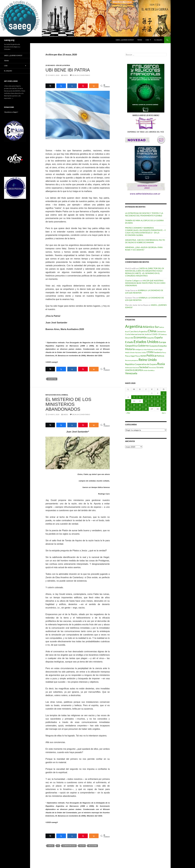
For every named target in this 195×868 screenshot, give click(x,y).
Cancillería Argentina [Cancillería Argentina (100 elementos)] (138, 331)
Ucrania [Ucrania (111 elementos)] (160, 367)
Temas (140, 40)
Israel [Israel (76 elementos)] (156, 349)
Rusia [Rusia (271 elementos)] (161, 364)
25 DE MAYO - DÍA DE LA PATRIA (58, 65)
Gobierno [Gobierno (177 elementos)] (143, 346)
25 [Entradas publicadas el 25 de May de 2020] (128, 409)
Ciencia (51, 846)
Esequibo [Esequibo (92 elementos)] (150, 338)
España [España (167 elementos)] (159, 337)
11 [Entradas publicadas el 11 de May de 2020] (128, 401)
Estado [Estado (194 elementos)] (129, 342)
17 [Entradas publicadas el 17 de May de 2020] (164, 401)
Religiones (93, 846)
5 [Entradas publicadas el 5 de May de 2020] (134, 397)
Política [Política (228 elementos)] (151, 356)
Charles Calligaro (132, 281)
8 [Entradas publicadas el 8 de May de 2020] (152, 397)
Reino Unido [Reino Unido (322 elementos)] (148, 360)
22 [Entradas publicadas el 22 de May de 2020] (152, 405)
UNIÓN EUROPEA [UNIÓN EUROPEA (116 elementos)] (134, 370)
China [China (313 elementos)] (152, 331)
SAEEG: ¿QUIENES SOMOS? (125, 40)
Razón (82, 846)
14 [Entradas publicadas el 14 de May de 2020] (146, 401)
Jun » (164, 413)
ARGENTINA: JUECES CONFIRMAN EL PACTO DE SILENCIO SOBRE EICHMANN (145, 241)
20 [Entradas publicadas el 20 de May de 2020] (140, 405)
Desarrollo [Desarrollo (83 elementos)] (129, 338)
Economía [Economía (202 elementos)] (140, 337)
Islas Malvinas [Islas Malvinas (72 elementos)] (149, 349)
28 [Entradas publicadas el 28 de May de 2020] (146, 409)
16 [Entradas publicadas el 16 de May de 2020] (158, 401)
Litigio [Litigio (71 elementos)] (160, 349)
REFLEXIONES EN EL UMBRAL (57, 395)
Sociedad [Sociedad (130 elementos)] (144, 367)
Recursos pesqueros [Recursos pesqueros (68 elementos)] (132, 360)
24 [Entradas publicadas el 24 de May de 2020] (164, 405)
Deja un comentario (81, 75)
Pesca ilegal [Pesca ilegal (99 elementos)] (130, 356)
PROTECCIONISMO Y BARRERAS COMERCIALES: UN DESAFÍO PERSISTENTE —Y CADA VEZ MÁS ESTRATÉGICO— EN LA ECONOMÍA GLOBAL (145, 231)
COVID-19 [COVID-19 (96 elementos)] (156, 334)
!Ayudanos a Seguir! (11, 112)
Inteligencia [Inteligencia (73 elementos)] (139, 349)
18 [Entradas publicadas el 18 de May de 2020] (128, 405)
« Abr (128, 413)
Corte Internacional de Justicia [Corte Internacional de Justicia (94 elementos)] (138, 334)
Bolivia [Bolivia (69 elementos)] (162, 327)
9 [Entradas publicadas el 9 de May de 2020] (158, 397)
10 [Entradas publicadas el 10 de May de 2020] (164, 397)
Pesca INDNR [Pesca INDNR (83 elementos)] (141, 356)
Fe (58, 846)
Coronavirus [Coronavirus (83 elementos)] (161, 331)
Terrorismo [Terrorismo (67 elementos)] (152, 368)
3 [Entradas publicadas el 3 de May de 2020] (164, 393)
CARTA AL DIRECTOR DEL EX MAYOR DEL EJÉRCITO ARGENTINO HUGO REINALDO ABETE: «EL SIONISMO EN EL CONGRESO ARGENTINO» (145, 272)
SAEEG (66, 75)
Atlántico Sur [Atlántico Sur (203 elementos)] (151, 327)
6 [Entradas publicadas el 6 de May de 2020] (140, 397)
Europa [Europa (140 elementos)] (162, 342)
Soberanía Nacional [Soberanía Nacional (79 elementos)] (132, 368)
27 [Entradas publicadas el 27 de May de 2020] (140, 409)
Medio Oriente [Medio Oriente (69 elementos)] (130, 352)
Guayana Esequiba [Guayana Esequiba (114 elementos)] (158, 346)
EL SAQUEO (158, 40)
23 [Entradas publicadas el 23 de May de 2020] (158, 405)
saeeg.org (9, 40)
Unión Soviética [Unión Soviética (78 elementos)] (149, 370)
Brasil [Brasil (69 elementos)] (127, 332)
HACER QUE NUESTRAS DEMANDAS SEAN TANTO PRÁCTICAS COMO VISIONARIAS (145, 283)
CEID (147, 40)
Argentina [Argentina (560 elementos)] (134, 326)
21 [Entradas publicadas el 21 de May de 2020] (146, 405)
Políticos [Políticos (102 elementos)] (160, 356)
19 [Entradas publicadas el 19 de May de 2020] (134, 405)
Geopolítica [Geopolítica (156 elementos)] (131, 346)
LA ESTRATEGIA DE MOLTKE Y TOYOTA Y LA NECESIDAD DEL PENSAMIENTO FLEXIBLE (144, 214)
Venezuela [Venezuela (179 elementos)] (131, 373)
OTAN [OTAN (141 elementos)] (150, 352)
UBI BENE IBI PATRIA (68, 70)
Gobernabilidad (69, 846)
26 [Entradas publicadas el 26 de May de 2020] (134, 409)
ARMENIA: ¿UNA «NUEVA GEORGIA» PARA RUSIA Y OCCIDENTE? (144, 249)
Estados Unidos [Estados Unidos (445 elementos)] (146, 342)
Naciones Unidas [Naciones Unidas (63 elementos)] (141, 352)
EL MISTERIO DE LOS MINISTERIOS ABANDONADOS (68, 404)
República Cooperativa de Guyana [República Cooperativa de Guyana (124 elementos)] (141, 364)
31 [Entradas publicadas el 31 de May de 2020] (164, 409)
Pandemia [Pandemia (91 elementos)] (157, 352)
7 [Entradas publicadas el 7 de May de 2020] (146, 397)
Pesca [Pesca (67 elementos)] (164, 352)
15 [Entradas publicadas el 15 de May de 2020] (152, 401)
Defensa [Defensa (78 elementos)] (164, 334)
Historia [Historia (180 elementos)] (130, 349)
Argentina (52, 379)
